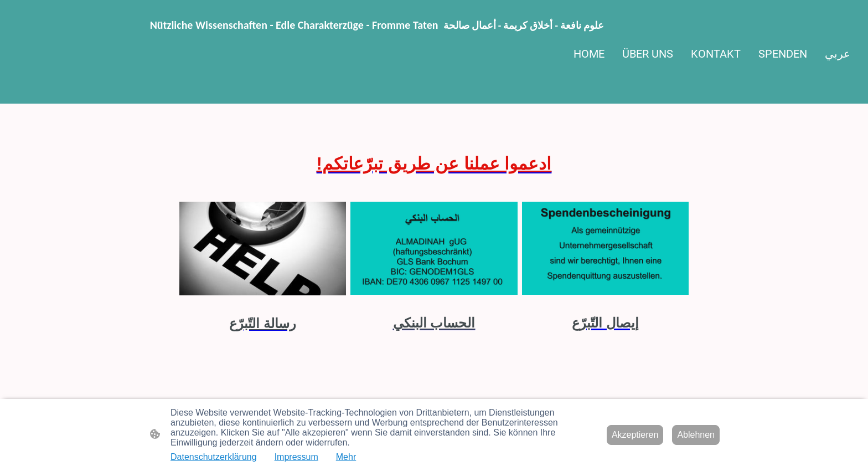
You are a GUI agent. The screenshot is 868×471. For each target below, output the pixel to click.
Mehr (346, 457)
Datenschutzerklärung (214, 457)
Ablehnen (696, 435)
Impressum (296, 457)
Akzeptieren (635, 435)
